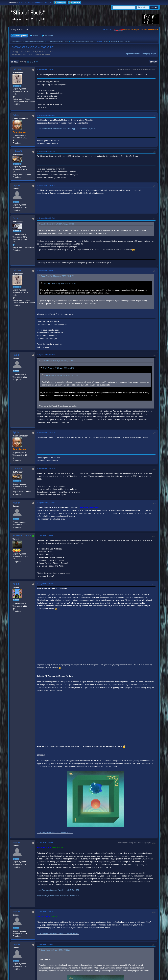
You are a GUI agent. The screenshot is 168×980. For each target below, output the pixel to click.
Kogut (16, 584)
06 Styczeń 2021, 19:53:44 (46, 432)
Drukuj (153, 62)
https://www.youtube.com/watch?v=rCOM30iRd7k (58, 896)
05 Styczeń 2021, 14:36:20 (46, 185)
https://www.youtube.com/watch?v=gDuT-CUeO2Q (58, 890)
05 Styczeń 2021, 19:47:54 (46, 218)
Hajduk (16, 185)
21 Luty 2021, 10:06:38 (45, 843)
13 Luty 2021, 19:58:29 (45, 535)
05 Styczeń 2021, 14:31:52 (46, 151)
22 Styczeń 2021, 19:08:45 (46, 503)
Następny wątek (149, 54)
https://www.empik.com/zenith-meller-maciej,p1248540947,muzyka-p (66, 129)
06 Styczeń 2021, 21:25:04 (46, 468)
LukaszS (17, 151)
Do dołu (15, 62)
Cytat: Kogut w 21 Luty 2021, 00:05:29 (56, 950)
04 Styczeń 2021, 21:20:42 (46, 69)
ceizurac (17, 69)
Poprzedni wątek (132, 54)
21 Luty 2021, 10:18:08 (45, 911)
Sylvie (105, 41)
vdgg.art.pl (118, 30)
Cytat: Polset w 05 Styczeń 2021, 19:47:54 (57, 276)
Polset (16, 218)
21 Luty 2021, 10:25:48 (45, 944)
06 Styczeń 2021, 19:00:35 (46, 355)
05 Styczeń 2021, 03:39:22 (46, 115)
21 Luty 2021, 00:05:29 (45, 584)
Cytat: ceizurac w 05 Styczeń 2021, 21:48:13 (58, 361)
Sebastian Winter (22, 536)
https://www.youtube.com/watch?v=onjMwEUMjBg (58, 933)
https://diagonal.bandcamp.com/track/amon (55, 832)
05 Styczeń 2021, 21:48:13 (46, 270)
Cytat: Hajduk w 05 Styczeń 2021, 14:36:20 (57, 224)
